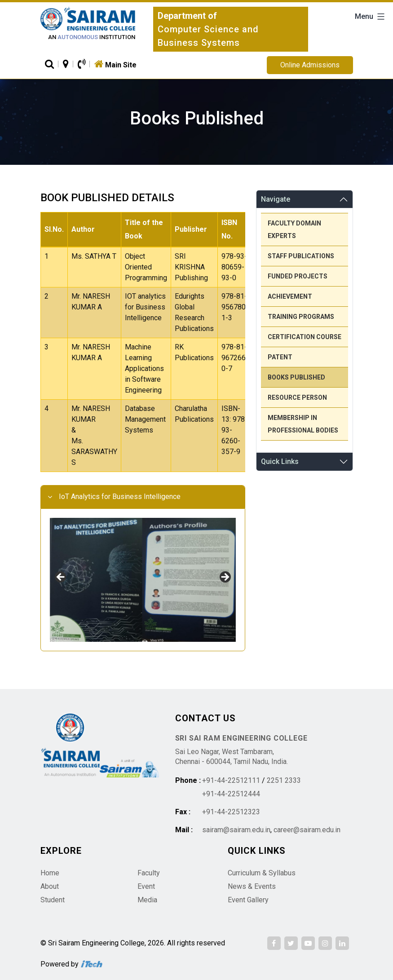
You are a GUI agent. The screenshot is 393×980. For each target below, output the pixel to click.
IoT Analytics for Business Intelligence (120, 497)
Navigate (276, 199)
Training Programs (301, 317)
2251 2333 (284, 780)
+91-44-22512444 (231, 794)
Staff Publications (301, 256)
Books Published (296, 377)
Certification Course (305, 337)
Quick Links (280, 461)
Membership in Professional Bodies (303, 424)
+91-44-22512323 (231, 812)
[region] (143, 580)
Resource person (297, 397)
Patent (280, 357)
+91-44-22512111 (231, 780)
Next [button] (225, 578)
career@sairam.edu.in (307, 830)
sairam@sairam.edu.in (236, 830)
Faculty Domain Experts (294, 230)
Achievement (290, 296)
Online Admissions (310, 65)
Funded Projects (298, 276)
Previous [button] (61, 578)
